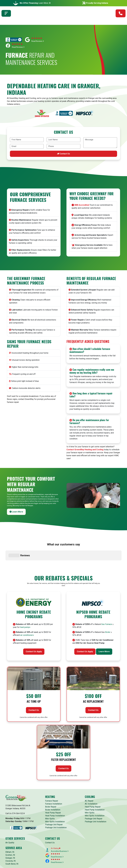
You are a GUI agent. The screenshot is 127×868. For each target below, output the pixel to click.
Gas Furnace (107, 604)
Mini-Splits (50, 798)
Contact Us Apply (34, 631)
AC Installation (91, 784)
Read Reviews (38, 41)
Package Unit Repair (54, 804)
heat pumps (25, 607)
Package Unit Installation (56, 807)
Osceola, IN (10, 841)
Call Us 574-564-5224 (15, 793)
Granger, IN (10, 838)
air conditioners (27, 615)
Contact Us (63, 154)
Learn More (45, 3)
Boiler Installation (53, 789)
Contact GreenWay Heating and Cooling (85, 450)
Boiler (108, 612)
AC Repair (89, 781)
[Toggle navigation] (6, 15)
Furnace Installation (54, 784)
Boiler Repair (51, 786)
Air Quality (10, 822)
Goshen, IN (10, 835)
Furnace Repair (52, 781)
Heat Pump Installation (55, 795)
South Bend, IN (12, 844)
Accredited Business (60, 831)
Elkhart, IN (10, 832)
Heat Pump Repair (53, 792)
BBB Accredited (82, 205)
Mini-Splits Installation (55, 801)
